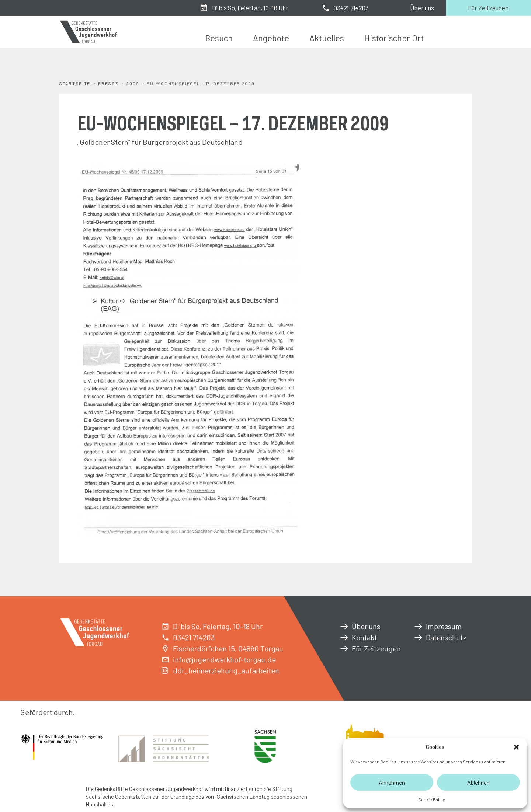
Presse (108, 83)
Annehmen (392, 782)
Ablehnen (478, 782)
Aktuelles (327, 38)
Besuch (219, 38)
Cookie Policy (432, 799)
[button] (516, 747)
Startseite (75, 83)
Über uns (422, 8)
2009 (133, 83)
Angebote (271, 38)
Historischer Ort (394, 38)
